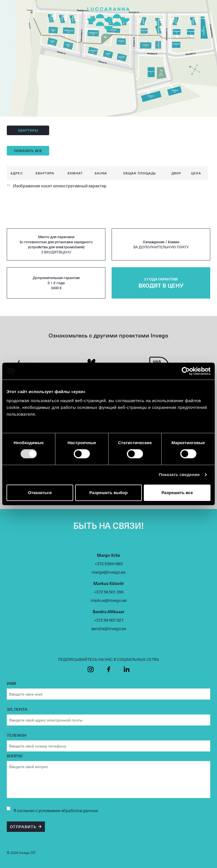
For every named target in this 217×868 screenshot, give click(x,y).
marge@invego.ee (108, 572)
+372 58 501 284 (109, 592)
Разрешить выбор (108, 493)
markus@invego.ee (109, 600)
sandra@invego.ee (109, 628)
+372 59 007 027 (109, 620)
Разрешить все (177, 493)
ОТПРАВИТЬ (23, 827)
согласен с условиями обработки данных (57, 810)
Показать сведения (179, 474)
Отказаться (40, 493)
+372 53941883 (109, 564)
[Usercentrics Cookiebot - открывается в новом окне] (186, 371)
